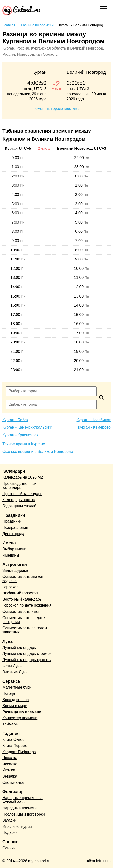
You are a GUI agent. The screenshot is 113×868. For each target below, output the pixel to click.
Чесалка (10, 764)
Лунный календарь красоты (27, 660)
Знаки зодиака (15, 571)
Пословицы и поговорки (24, 814)
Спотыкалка (13, 782)
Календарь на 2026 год (23, 477)
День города (13, 534)
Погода (9, 694)
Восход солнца (16, 700)
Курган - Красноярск (20, 435)
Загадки (9, 820)
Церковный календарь (22, 494)
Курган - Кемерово (94, 427)
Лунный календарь (19, 648)
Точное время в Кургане (24, 444)
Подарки (10, 832)
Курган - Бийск (15, 420)
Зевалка (10, 776)
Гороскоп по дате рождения (27, 605)
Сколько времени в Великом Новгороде (38, 451)
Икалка (9, 770)
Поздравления (15, 528)
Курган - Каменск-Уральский (27, 427)
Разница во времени (22, 712)
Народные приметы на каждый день (23, 800)
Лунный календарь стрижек (27, 654)
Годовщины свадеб (19, 506)
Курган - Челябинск (94, 420)
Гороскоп (10, 587)
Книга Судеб (13, 739)
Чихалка (10, 758)
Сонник (9, 848)
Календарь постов (19, 500)
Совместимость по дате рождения (24, 620)
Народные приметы (20, 808)
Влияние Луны (15, 672)
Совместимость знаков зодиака (23, 579)
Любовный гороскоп (20, 593)
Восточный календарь (22, 599)
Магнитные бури (17, 687)
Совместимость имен (21, 611)
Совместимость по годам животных (25, 630)
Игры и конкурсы (17, 827)
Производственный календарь (19, 486)
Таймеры (10, 724)
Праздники (12, 521)
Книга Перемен (16, 746)
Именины (11, 555)
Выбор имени (14, 549)
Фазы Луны (12, 666)
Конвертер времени (20, 718)
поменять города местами (56, 108)
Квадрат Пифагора (19, 752)
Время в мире (15, 706)
